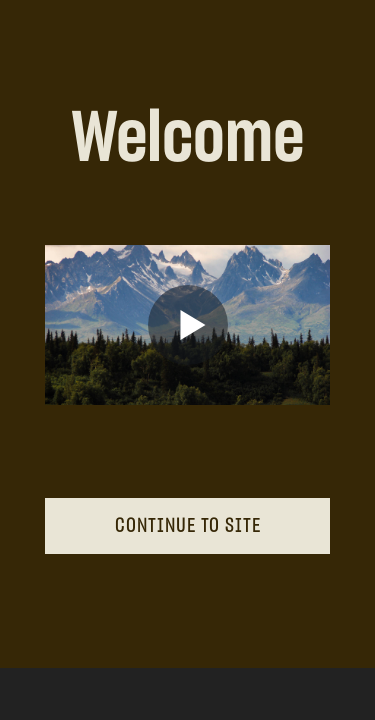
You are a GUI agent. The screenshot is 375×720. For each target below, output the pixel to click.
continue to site (188, 526)
